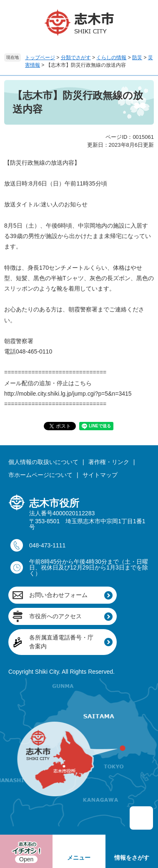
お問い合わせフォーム (58, 595)
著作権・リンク (109, 462)
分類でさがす (76, 58)
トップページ (40, 58)
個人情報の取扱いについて (43, 462)
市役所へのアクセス (55, 616)
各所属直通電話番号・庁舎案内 (61, 642)
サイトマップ (100, 475)
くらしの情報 (111, 58)
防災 (137, 58)
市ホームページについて (40, 475)
